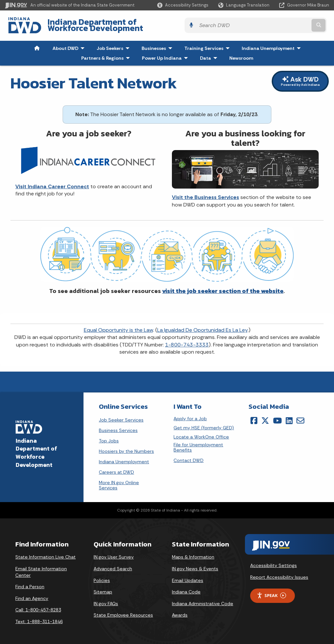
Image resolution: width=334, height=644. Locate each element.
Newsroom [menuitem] (241, 54)
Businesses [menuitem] (158, 44)
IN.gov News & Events (195, 564)
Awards (180, 611)
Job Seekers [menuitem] (114, 44)
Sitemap (103, 588)
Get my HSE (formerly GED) (204, 423)
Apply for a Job (190, 414)
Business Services (118, 426)
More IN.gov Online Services (119, 481)
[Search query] (290, 23)
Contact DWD (189, 456)
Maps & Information (193, 553)
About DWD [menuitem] (70, 44)
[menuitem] (37, 44)
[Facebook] (254, 416)
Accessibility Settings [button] (273, 561)
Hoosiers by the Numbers (126, 447)
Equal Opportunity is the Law (118, 325)
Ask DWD (300, 77)
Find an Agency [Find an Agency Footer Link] (32, 594)
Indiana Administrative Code (203, 599)
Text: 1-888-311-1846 (39, 617)
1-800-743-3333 (187, 340)
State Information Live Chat (46, 553)
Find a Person (30, 582)
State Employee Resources (123, 611)
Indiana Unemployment (124, 457)
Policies (102, 576)
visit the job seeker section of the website (223, 286)
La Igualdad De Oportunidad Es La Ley (202, 325)
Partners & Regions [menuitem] (107, 54)
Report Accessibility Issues (279, 573)
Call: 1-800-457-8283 (38, 606)
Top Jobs (109, 436)
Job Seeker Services (121, 415)
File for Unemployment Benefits (198, 443)
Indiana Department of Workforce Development (137, 23)
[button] (183, 5)
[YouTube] (277, 416)
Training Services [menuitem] (208, 44)
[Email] (300, 416)
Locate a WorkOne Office (201, 432)
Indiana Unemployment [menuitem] (268, 44)
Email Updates (188, 576)
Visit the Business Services (205, 193)
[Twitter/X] (265, 416)
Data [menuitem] (210, 54)
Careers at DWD (116, 468)
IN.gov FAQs (106, 599)
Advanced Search (113, 564)
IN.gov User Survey (114, 553)
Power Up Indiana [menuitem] (166, 54)
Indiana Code (186, 588)
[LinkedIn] (289, 416)
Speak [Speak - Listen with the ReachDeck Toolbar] (271, 591)
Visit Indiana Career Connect (52, 182)
